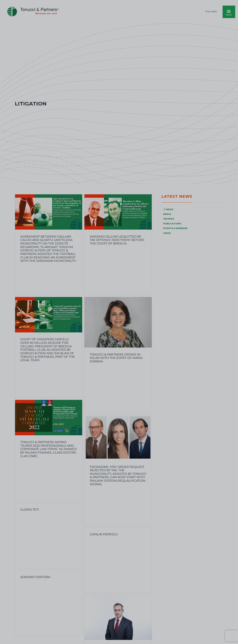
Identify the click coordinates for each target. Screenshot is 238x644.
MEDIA (167, 214)
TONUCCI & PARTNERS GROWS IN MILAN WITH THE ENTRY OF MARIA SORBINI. (116, 358)
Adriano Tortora (35, 577)
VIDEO (167, 233)
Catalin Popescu (104, 534)
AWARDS (169, 219)
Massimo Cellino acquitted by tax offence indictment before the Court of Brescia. (117, 240)
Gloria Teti (30, 510)
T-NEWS (168, 209)
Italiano (211, 12)
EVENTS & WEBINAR (175, 228)
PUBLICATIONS (172, 224)
